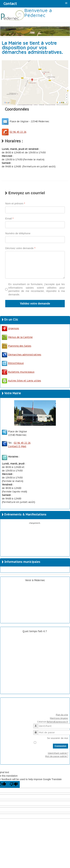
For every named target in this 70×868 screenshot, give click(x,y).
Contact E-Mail (17, 446)
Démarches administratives (22, 355)
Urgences (10, 328)
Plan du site (62, 715)
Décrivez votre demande (20, 248)
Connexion (60, 746)
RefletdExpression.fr (57, 722)
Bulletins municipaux (18, 372)
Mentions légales (59, 718)
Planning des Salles (20, 346)
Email (9, 218)
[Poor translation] (14, 784)
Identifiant (37, 724)
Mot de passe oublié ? (57, 756)
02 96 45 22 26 (14, 132)
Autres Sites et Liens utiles (21, 381)
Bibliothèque (16, 363)
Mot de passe (37, 731)
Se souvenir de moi (58, 738)
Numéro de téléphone (18, 233)
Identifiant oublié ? (58, 753)
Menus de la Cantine (17, 337)
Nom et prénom (15, 203)
